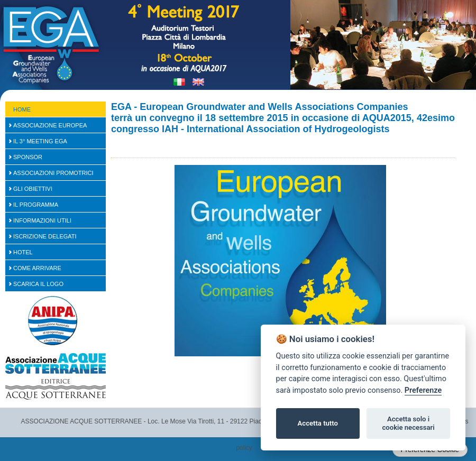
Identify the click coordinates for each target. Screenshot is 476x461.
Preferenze (423, 390)
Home (22, 109)
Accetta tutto (318, 423)
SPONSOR (28, 157)
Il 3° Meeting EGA (40, 141)
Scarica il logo (38, 284)
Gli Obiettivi (33, 189)
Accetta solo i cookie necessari (408, 423)
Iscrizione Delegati (45, 236)
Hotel (23, 252)
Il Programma (36, 205)
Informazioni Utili (42, 220)
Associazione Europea (50, 125)
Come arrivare (37, 268)
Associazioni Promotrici (53, 173)
